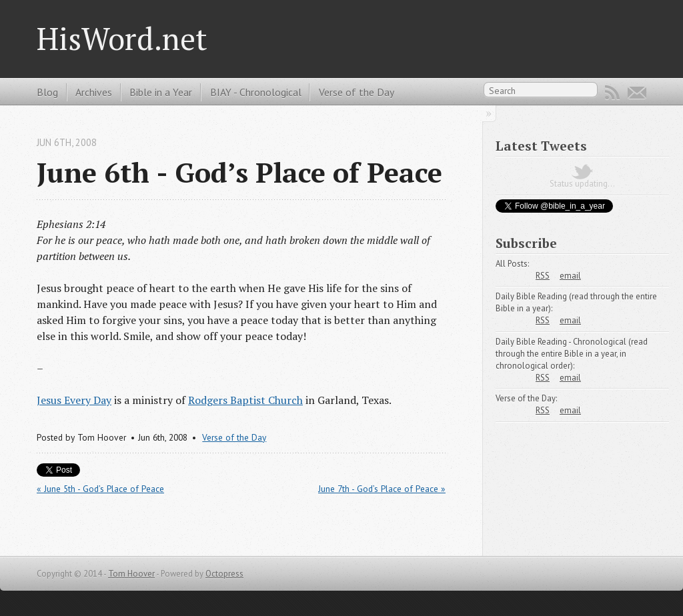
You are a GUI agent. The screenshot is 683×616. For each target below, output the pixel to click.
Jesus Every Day (74, 400)
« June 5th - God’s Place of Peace (100, 489)
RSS (612, 93)
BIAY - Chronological (256, 92)
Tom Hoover (131, 574)
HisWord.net (122, 38)
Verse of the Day (357, 92)
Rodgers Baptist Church (245, 400)
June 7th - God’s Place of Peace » (382, 489)
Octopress (224, 574)
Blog (47, 92)
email (570, 276)
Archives (94, 92)
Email (637, 93)
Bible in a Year (161, 92)
